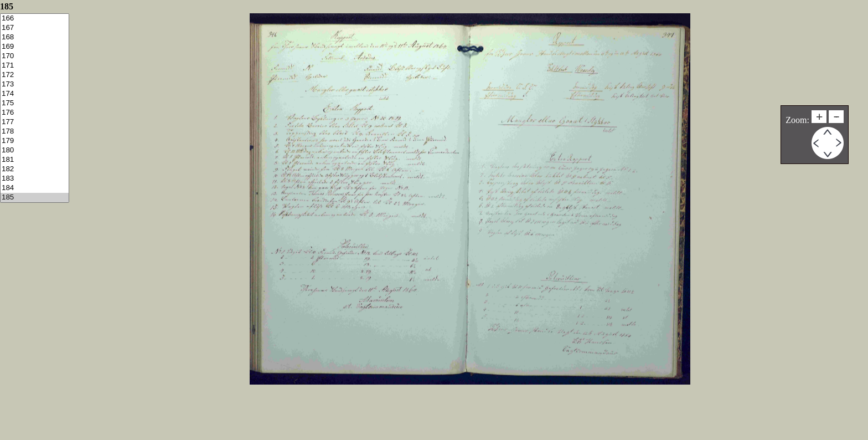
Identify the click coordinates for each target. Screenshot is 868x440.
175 (35, 103)
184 (35, 188)
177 (35, 122)
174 (35, 94)
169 (35, 47)
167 (35, 28)
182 (35, 169)
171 (35, 66)
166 (35, 19)
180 (35, 150)
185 (35, 198)
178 (35, 132)
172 (35, 75)
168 (35, 37)
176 (35, 113)
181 (35, 160)
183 (35, 179)
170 (35, 56)
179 (35, 141)
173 (35, 85)
